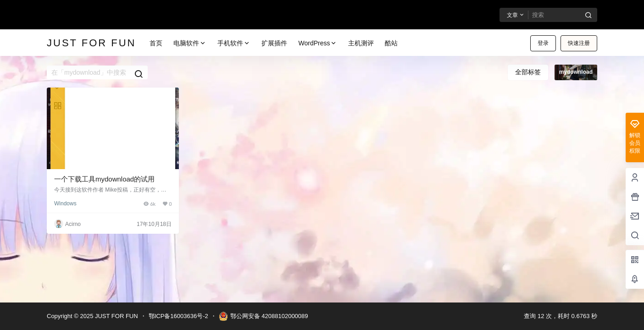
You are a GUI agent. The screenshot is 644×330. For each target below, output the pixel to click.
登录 (543, 43)
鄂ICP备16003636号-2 (178, 316)
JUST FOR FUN (115, 316)
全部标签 (528, 72)
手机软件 (234, 43)
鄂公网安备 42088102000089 (264, 316)
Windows (65, 203)
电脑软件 (190, 43)
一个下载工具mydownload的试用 (104, 179)
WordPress (318, 43)
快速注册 (579, 43)
